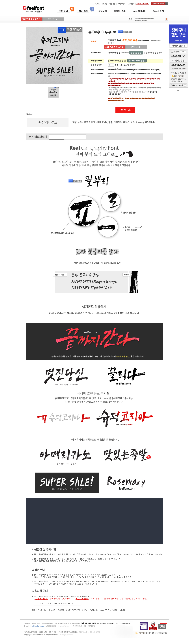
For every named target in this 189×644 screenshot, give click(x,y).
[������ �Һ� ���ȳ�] (146, 69)
